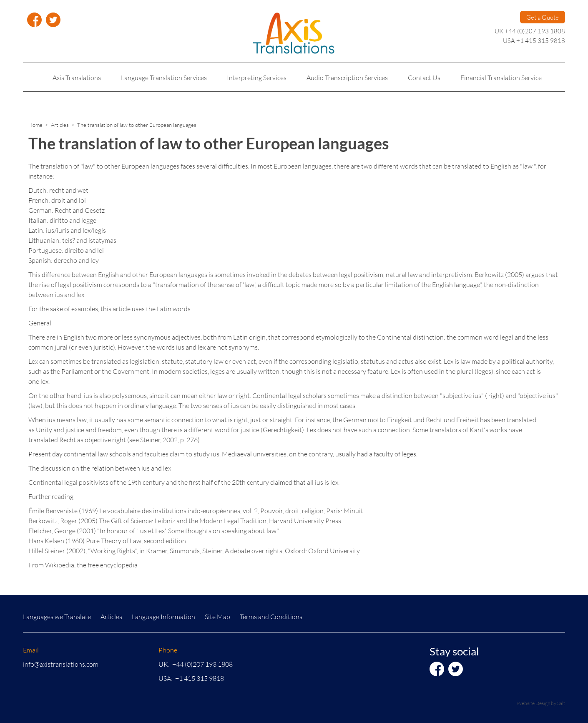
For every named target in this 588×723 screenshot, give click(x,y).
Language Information (163, 616)
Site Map (217, 616)
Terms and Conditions (271, 616)
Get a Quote (543, 17)
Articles (60, 125)
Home (35, 125)
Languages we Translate (57, 616)
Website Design (533, 703)
